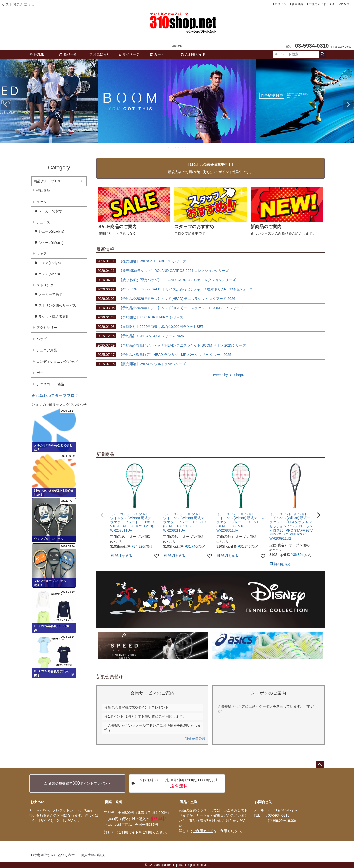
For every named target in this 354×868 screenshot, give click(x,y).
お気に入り (99, 54)
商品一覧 (68, 54)
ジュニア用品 (47, 350)
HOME (37, 54)
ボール (42, 373)
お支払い (37, 802)
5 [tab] (182, 148)
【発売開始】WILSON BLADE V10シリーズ (141, 261)
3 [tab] (176, 148)
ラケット (43, 202)
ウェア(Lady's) (50, 263)
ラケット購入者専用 (54, 317)
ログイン (280, 4)
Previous (6, 105)
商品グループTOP (48, 181)
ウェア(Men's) (49, 274)
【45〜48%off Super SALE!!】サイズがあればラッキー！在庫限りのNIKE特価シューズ (175, 289)
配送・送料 (114, 802)
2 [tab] (172, 148)
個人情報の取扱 (93, 855)
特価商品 (43, 190)
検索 (322, 54)
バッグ (42, 339)
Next (348, 105)
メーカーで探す (50, 211)
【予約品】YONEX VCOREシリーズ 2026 (140, 336)
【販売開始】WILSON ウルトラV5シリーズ (141, 364)
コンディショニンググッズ (57, 362)
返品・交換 (189, 802)
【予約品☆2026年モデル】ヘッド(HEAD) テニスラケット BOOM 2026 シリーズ (170, 308)
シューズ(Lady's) (51, 231)
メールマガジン (342, 4)
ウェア (42, 254)
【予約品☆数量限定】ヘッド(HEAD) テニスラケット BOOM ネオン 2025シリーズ (171, 345)
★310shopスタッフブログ (55, 395)
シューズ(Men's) (51, 243)
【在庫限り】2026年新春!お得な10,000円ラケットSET (150, 327)
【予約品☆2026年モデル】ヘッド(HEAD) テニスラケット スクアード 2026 (166, 299)
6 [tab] (186, 148)
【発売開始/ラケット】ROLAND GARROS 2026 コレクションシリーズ (162, 271)
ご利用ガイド (317, 4)
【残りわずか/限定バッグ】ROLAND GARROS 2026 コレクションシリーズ (166, 280)
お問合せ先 (263, 802)
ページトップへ (320, 765)
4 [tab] (179, 148)
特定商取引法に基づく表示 (54, 855)
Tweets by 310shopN (229, 375)
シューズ (43, 222)
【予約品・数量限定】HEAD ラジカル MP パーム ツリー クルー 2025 (164, 355)
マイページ (129, 54)
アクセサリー (47, 328)
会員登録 (297, 4)
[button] (102, 515)
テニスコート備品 (50, 384)
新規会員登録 (195, 739)
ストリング (45, 285)
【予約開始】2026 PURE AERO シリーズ (140, 317)
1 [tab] (169, 148)
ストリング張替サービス (57, 305)
